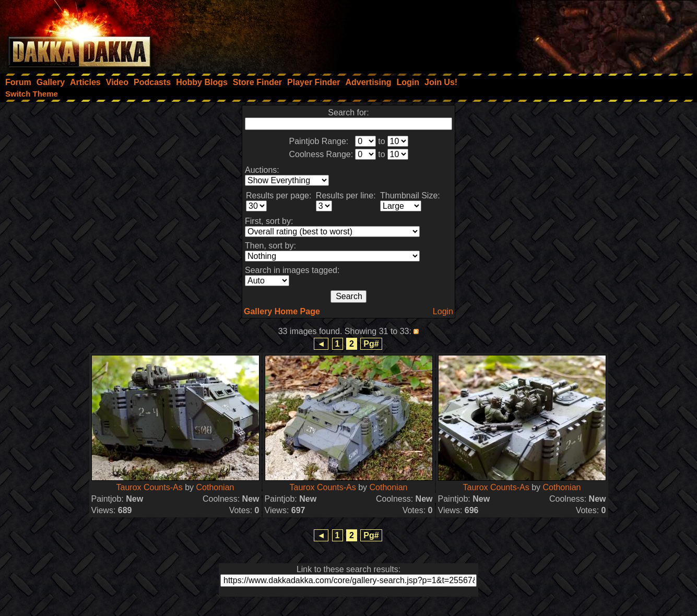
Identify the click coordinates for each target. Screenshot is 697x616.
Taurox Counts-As (150, 487)
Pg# (371, 344)
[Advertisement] (557, 34)
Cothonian (215, 487)
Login (443, 311)
